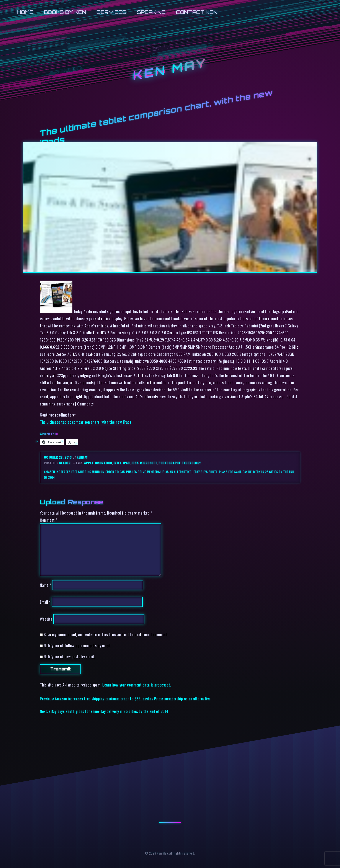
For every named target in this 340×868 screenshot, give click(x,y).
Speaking (151, 12)
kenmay (82, 457)
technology (191, 463)
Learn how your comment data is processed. (137, 685)
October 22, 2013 (58, 457)
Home (25, 12)
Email (45, 602)
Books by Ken (65, 12)
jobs (135, 463)
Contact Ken (197, 12)
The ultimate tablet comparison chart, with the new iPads (86, 422)
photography (169, 463)
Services (111, 12)
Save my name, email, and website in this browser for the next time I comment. (106, 634)
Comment (49, 520)
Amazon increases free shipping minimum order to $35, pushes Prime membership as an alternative (117, 472)
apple (89, 463)
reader (65, 463)
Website (46, 619)
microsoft (149, 463)
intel (118, 463)
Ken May (170, 70)
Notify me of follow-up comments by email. (78, 645)
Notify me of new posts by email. (69, 656)
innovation (103, 463)
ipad (127, 463)
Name (45, 585)
